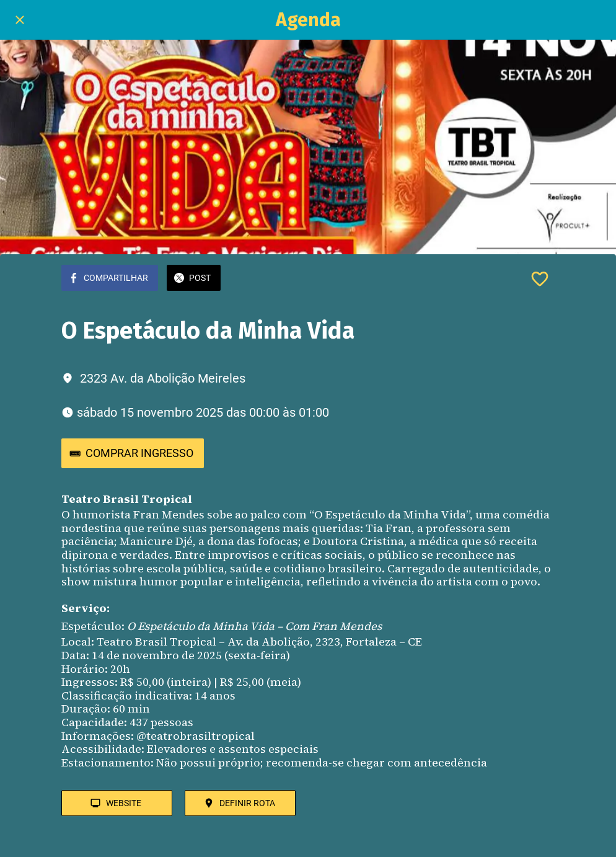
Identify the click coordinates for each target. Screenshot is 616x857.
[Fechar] (20, 20)
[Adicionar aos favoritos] (540, 279)
